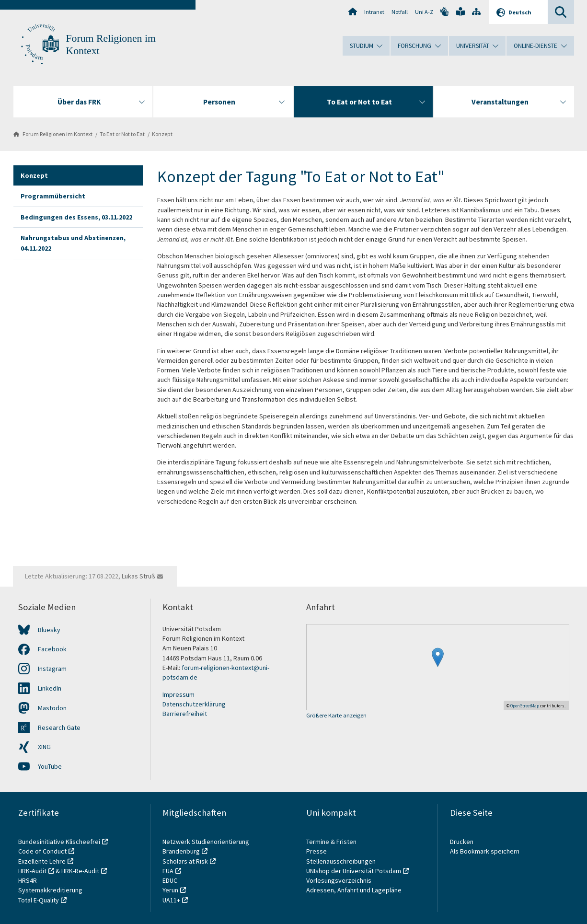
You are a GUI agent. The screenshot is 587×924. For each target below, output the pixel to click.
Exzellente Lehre (42, 861)
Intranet (374, 12)
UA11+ (171, 900)
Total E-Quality (39, 900)
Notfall (400, 12)
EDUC (170, 880)
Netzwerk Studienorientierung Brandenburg (206, 846)
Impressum (178, 694)
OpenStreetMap (525, 706)
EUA (168, 871)
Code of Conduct (42, 851)
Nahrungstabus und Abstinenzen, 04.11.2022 (73, 243)
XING (44, 747)
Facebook (52, 649)
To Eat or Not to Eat (122, 134)
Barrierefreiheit (185, 714)
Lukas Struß (138, 576)
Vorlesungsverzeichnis (340, 880)
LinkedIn (50, 688)
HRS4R (28, 880)
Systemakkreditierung (50, 890)
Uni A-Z (424, 12)
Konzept (162, 134)
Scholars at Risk (185, 861)
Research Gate (59, 728)
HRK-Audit (32, 871)
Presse (317, 851)
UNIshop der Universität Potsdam (354, 871)
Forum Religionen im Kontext (58, 134)
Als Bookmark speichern (485, 851)
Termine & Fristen (332, 842)
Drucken (462, 842)
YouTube (50, 766)
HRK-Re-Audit (80, 871)
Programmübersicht (53, 196)
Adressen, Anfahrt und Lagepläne (354, 890)
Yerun (170, 890)
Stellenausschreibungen (341, 861)
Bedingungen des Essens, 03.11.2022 (76, 217)
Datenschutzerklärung (194, 704)
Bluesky (49, 630)
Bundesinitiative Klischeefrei (59, 842)
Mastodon (52, 708)
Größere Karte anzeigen (336, 716)
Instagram (52, 669)
